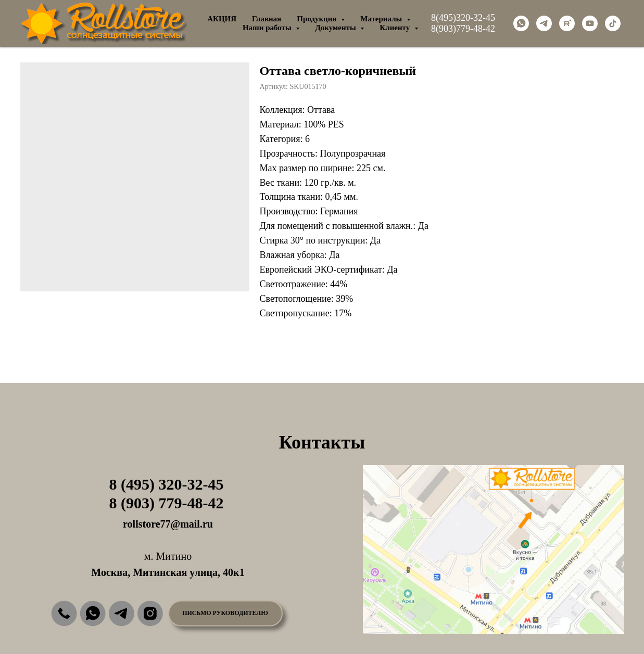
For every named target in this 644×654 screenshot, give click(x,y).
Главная (267, 19)
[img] (64, 613)
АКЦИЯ (222, 19)
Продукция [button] (318, 19)
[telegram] (544, 23)
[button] (225, 613)
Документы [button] (336, 28)
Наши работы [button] (268, 28)
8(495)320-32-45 (463, 18)
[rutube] (567, 23)
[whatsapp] (521, 23)
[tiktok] (613, 23)
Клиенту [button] (396, 28)
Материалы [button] (382, 19)
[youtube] (590, 23)
